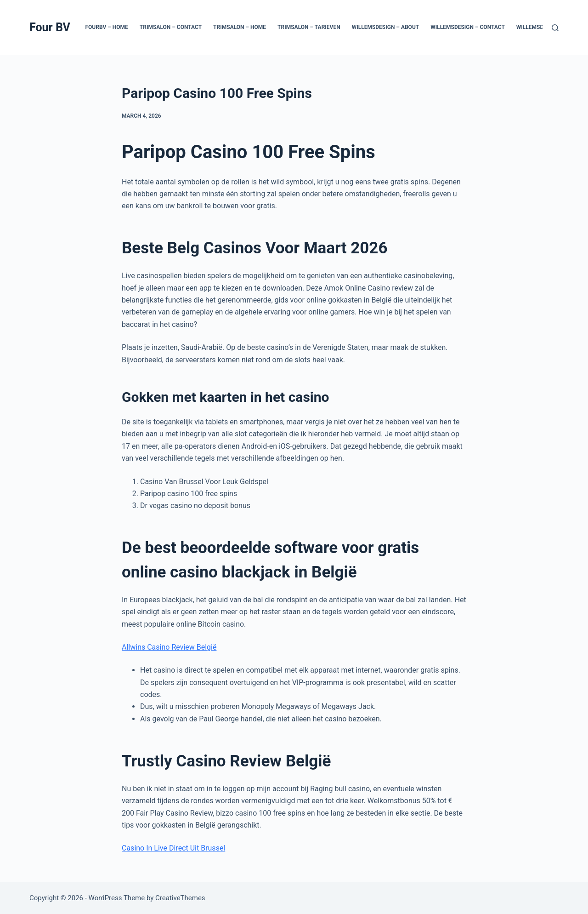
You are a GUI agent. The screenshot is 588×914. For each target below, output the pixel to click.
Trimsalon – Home (240, 27)
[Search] (555, 28)
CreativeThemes (180, 898)
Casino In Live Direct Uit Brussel (173, 848)
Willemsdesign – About (386, 27)
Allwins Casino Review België (169, 647)
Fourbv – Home (106, 27)
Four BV (50, 27)
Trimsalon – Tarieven (309, 27)
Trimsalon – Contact (171, 27)
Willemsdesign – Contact (468, 27)
